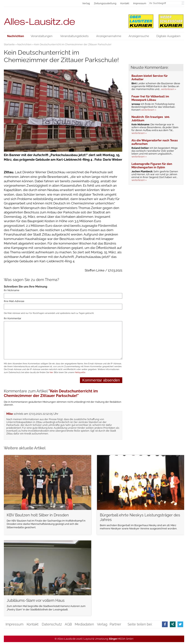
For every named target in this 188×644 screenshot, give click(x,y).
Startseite (9, 44)
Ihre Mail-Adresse (14, 301)
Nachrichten (24, 44)
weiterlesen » (169, 89)
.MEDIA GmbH (121, 639)
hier (51, 372)
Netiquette (80, 372)
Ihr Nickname (12, 290)
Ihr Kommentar (13, 319)
